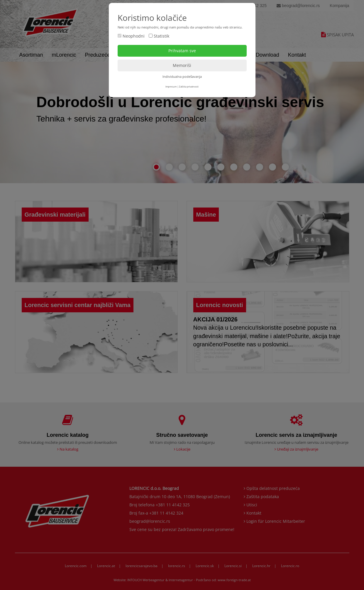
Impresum (171, 86)
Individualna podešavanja (182, 76)
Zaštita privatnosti (189, 86)
